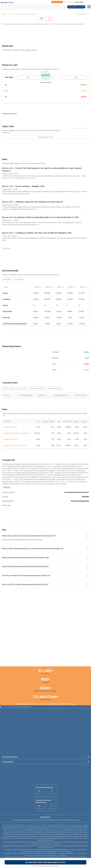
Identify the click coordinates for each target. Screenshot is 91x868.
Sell (76, 77)
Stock (10, 14)
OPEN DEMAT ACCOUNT (76, 7)
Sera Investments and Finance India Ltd (26, 14)
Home (4, 14)
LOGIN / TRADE (79, 2)
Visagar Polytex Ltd (11, 427)
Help (65, 2)
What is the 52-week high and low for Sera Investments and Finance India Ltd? (33, 548)
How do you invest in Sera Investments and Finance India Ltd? (26, 575)
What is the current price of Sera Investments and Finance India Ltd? (29, 536)
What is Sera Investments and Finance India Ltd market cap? (26, 557)
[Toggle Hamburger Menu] (89, 7)
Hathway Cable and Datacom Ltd (15, 445)
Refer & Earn (70, 2)
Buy (28, 77)
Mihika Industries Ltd (11, 439)
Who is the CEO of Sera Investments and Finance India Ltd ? (25, 584)
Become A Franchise (57, 2)
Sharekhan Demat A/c (45, 24)
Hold (52, 77)
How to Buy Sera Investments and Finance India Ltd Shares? (25, 566)
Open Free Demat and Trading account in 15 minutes (46, 866)
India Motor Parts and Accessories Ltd (17, 433)
